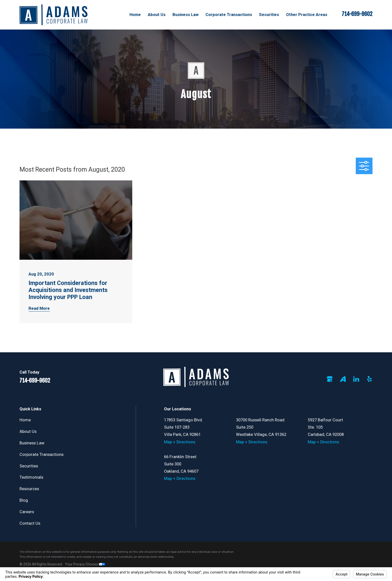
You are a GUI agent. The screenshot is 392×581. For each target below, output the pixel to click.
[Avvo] (343, 379)
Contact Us (30, 523)
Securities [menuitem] (269, 15)
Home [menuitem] (135, 15)
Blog (24, 500)
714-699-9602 (357, 14)
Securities (29, 466)
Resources (29, 489)
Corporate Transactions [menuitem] (229, 15)
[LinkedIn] (356, 379)
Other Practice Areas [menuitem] (307, 15)
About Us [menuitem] (157, 15)
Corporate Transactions (41, 455)
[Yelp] (369, 379)
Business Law (32, 443)
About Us (28, 431)
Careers (27, 512)
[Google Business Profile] (330, 379)
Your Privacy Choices (85, 564)
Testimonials (31, 477)
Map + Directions (180, 442)
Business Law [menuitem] (185, 15)
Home (25, 420)
